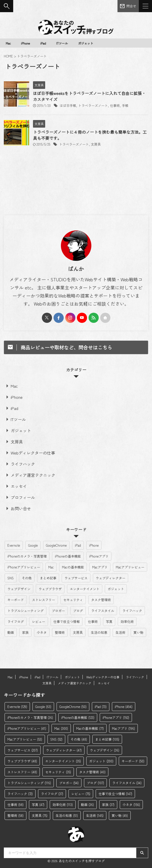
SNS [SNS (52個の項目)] (11, 578)
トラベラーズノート (93, 105)
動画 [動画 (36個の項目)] (11, 632)
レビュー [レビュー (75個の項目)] (39, 622)
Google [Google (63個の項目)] (33, 545)
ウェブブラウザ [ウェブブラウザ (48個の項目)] (50, 589)
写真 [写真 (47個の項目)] (109, 622)
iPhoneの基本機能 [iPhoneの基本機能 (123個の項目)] (68, 556)
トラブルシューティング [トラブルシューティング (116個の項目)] (26, 611)
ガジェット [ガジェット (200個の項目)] (116, 589)
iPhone (26, 43)
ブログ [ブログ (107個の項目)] (78, 611)
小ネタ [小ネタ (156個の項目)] (42, 632)
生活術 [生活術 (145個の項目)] (120, 632)
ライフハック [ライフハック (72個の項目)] (132, 611)
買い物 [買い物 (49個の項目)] (138, 632)
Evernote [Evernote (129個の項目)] (14, 545)
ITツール (63, 43)
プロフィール (23, 497)
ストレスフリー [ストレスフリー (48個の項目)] (44, 600)
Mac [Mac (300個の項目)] (51, 567)
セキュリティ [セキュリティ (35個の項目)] (73, 600)
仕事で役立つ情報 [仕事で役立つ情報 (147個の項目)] (66, 622)
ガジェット (86, 43)
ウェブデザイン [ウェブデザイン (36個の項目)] (19, 589)
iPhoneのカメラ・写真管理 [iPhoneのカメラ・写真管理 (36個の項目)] (27, 556)
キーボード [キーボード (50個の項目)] (16, 600)
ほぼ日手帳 (68, 105)
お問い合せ (21, 508)
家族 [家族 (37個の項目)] (25, 632)
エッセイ (19, 486)
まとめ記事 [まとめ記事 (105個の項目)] (48, 578)
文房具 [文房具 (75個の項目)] (78, 632)
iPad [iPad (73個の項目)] (78, 545)
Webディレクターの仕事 (33, 453)
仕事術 (115, 105)
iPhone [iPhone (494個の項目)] (94, 545)
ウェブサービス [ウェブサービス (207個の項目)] (76, 578)
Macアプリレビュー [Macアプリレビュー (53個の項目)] (130, 567)
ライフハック (23, 464)
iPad (44, 43)
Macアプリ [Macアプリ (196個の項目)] (100, 567)
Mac (9, 43)
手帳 (125, 105)
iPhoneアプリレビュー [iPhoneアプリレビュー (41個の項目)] (24, 567)
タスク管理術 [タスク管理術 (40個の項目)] (101, 600)
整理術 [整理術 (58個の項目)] (60, 632)
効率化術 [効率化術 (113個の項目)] (127, 622)
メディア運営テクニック (33, 475)
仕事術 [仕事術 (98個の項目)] (93, 622)
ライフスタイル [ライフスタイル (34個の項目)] (103, 611)
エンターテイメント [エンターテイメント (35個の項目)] (85, 589)
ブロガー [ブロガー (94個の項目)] (58, 611)
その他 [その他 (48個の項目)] (27, 578)
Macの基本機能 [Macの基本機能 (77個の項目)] (73, 567)
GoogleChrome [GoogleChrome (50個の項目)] (56, 545)
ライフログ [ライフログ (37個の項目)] (16, 622)
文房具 (96, 144)
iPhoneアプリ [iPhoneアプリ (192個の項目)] (99, 556)
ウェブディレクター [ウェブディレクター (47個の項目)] (111, 578)
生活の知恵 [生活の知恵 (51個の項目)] (99, 632)
